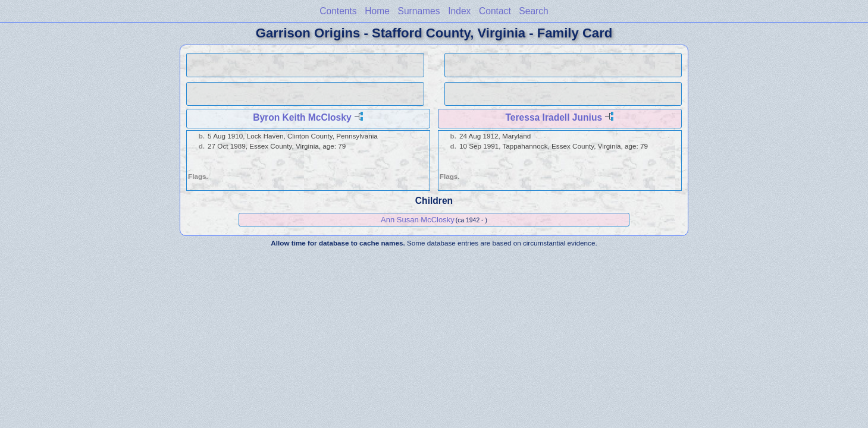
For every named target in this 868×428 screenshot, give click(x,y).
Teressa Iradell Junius (554, 117)
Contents (338, 11)
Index (459, 11)
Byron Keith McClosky (302, 117)
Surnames (419, 11)
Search (533, 11)
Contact (495, 11)
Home (377, 11)
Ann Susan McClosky (418, 220)
